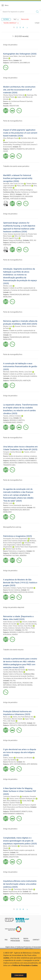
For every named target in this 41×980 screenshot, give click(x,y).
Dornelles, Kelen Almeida (29, 138)
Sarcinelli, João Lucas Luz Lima (13, 184)
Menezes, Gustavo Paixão (12, 803)
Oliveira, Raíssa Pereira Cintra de (14, 95)
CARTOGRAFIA (14, 63)
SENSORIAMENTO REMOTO (19, 811)
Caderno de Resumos (15, 674)
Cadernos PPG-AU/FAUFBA (17, 723)
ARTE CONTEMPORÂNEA (18, 764)
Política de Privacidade (15, 940)
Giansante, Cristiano (10, 588)
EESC (31, 240)
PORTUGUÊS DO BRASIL (18, 199)
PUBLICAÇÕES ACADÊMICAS (27, 725)
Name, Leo (7, 717)
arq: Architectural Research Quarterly (20, 101)
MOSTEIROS (14, 592)
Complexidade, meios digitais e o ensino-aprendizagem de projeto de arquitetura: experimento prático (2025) (20, 841)
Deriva (10, 60)
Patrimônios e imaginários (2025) (18, 536)
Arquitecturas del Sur (15, 891)
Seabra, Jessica (8, 758)
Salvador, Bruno (20, 628)
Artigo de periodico (10, 45)
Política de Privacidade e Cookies (25, 965)
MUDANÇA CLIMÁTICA (17, 243)
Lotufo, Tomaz (12, 626)
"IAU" (16, 20)
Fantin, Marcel (27, 801)
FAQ (6, 940)
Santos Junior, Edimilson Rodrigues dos (22, 799)
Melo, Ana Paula (20, 236)
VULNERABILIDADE (9, 422)
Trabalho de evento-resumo (13, 650)
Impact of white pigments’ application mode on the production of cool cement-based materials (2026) (20, 133)
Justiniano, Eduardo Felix (11, 796)
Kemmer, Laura (8, 56)
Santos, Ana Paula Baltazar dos (23, 717)
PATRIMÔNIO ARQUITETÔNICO (20, 553)
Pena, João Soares (9, 721)
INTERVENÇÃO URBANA (30, 894)
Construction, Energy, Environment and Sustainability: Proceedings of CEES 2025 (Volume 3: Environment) (20, 145)
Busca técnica (26, 940)
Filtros (6, 19)
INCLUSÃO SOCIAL (16, 683)
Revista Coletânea (14, 590)
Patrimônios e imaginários (17, 551)
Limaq (10, 418)
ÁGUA (30, 811)
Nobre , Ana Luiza (19, 56)
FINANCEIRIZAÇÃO (16, 295)
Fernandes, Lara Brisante (24, 758)
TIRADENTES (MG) (9, 465)
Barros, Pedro (30, 628)
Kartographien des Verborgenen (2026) (20, 54)
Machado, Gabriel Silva (11, 372)
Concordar (19, 975)
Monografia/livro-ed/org (12, 527)
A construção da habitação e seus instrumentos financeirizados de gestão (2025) (20, 366)
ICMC (24, 194)
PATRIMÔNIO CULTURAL (11, 555)
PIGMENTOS (21, 149)
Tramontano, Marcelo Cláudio (13, 719)
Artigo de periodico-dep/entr (14, 607)
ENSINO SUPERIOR (9, 687)
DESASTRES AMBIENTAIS (18, 463)
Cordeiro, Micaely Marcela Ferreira (14, 670)
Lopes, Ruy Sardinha (10, 760)
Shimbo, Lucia (8, 286)
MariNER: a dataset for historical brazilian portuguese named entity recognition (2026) (18, 178)
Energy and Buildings (15, 240)
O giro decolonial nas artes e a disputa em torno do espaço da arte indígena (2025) (20, 752)
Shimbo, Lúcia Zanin (25, 372)
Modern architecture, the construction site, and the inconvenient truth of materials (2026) (19, 90)
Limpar (37, 23)
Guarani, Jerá (24, 624)
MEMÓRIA (23, 555)
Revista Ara (12, 762)
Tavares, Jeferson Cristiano (12, 416)
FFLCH (5, 809)
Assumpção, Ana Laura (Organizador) (15, 539)
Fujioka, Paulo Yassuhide (25, 588)
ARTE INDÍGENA (32, 764)
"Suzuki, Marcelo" (11, 23)
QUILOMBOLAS (25, 63)
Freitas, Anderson (9, 628)
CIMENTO (13, 149)
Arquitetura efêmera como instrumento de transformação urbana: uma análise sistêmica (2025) (20, 884)
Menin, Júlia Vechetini (10, 846)
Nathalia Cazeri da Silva (13, 549)
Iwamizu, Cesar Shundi (25, 626)
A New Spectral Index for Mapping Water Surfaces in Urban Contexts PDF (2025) (20, 791)
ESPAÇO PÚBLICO (15, 894)
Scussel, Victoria (20, 326)
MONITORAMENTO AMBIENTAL (14, 814)
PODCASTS (13, 725)
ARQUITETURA (14, 106)
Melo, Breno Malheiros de (11, 801)
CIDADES (20, 422)
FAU (26, 630)
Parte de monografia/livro (13, 121)
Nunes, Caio (7, 889)
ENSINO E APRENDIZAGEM (18, 855)
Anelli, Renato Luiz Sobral (11, 622)
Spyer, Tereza (29, 719)
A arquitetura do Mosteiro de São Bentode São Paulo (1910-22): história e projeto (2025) (20, 583)
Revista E (11, 630)
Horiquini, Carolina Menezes (12, 452)
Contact (36, 940)
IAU (20, 60)
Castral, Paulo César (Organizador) (26, 547)
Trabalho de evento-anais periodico (16, 166)
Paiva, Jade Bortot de (24, 186)
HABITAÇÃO (7, 245)
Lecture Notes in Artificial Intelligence (21, 190)
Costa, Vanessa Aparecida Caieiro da (15, 234)
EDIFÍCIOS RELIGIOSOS (26, 592)
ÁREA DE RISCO (32, 463)
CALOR (28, 243)
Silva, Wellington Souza (11, 138)
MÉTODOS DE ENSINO (25, 685)
